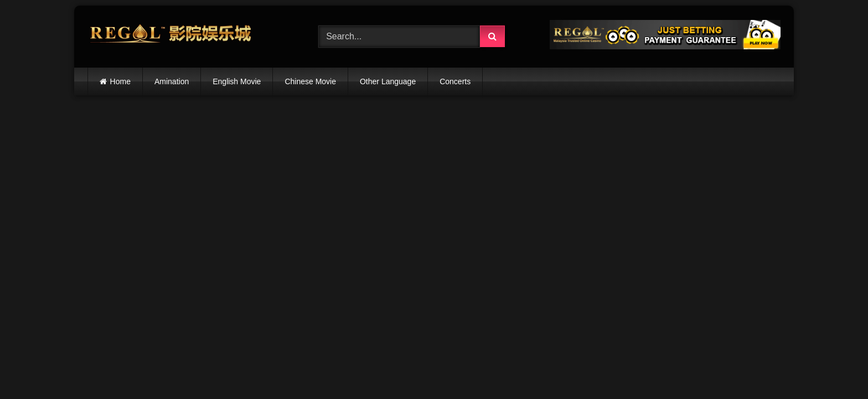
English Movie (237, 81)
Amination (172, 81)
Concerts (455, 81)
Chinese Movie (310, 81)
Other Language (388, 81)
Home (120, 81)
